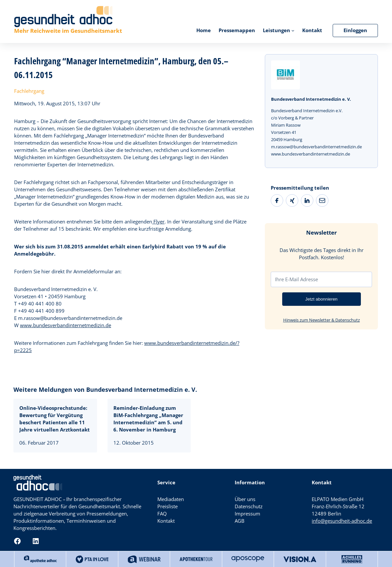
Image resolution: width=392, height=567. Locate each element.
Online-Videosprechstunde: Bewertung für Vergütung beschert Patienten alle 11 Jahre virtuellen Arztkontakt (55, 419)
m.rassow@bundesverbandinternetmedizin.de (316, 147)
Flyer (158, 222)
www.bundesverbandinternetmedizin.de (66, 325)
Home (204, 30)
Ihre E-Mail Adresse (296, 279)
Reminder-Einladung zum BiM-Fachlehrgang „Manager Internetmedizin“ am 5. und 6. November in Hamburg (148, 419)
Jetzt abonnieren (321, 299)
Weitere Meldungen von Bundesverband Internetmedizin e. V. (105, 389)
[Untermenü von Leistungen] (293, 30)
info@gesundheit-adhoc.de (342, 521)
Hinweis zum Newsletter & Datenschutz (322, 320)
